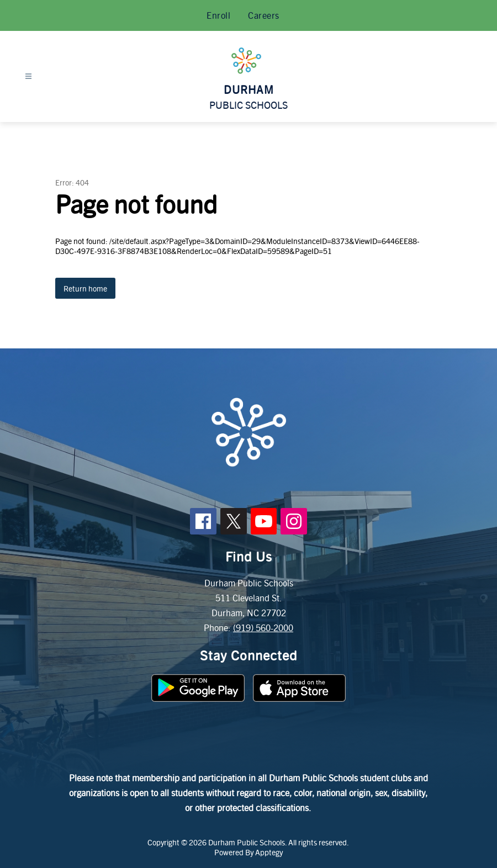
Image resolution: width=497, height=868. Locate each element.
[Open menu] (28, 76)
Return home (85, 288)
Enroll (218, 15)
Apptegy (269, 852)
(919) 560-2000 (263, 628)
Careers (264, 15)
